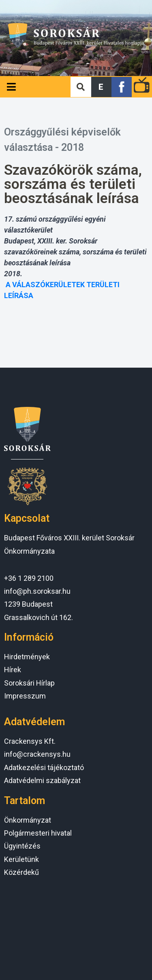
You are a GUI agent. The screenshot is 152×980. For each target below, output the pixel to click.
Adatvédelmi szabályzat (42, 780)
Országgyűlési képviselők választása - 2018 (62, 140)
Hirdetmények (27, 657)
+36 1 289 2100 (29, 578)
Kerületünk (21, 859)
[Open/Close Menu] (11, 87)
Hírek (13, 670)
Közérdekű (21, 872)
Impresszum (25, 696)
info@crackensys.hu (37, 754)
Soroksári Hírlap (29, 683)
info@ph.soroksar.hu (37, 591)
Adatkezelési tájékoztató (44, 767)
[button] (101, 87)
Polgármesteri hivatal (38, 833)
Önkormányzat (28, 820)
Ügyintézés (22, 846)
